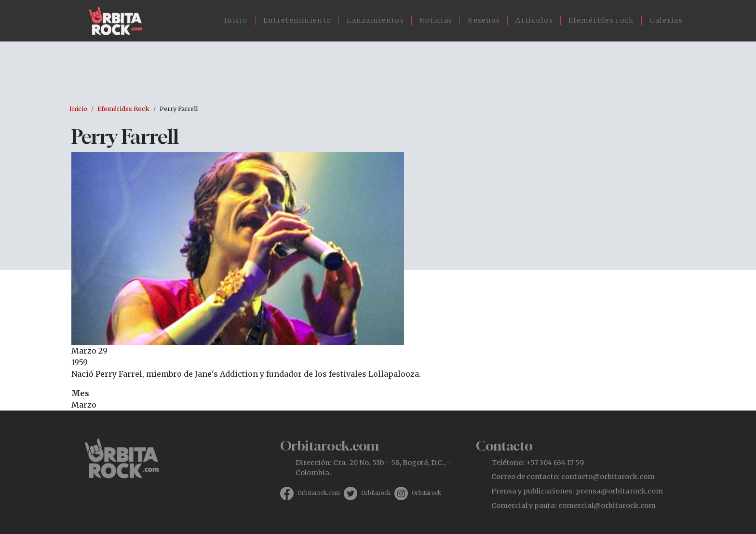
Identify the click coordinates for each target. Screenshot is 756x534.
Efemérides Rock (123, 109)
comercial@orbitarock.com (607, 506)
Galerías (666, 20)
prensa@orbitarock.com (619, 491)
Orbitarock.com (319, 493)
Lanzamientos (375, 20)
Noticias (436, 20)
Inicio (236, 20)
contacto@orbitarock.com (608, 477)
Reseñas (484, 20)
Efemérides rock (601, 20)
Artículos (534, 20)
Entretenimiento (297, 20)
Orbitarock (376, 493)
